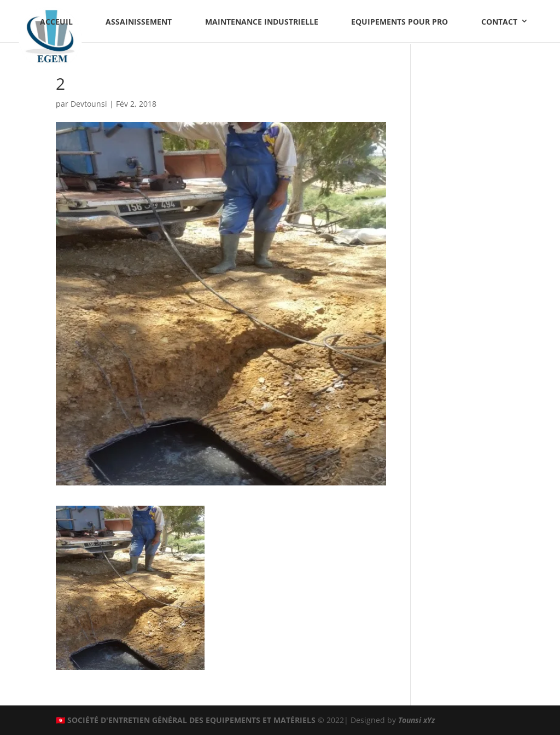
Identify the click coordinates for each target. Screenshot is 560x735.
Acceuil (56, 22)
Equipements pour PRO (399, 22)
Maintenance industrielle (262, 22)
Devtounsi (89, 104)
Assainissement (139, 22)
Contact (499, 22)
